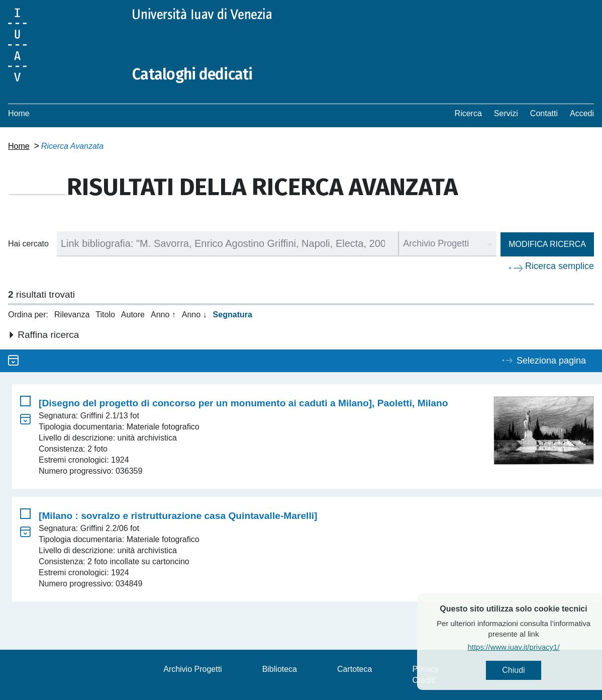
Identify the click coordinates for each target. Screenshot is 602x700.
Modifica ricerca (547, 244)
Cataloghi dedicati (192, 74)
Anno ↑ (163, 315)
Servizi (506, 113)
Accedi (582, 113)
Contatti (544, 113)
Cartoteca (355, 669)
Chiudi (529, 670)
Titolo (105, 315)
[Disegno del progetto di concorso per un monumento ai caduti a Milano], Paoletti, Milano (243, 403)
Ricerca (468, 113)
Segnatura (233, 315)
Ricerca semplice (560, 266)
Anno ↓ (194, 315)
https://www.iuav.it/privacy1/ (529, 647)
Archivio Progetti (193, 669)
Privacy (425, 669)
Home (19, 113)
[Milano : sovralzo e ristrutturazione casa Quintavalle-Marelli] (178, 516)
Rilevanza (72, 315)
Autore (133, 315)
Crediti (424, 680)
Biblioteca (280, 669)
